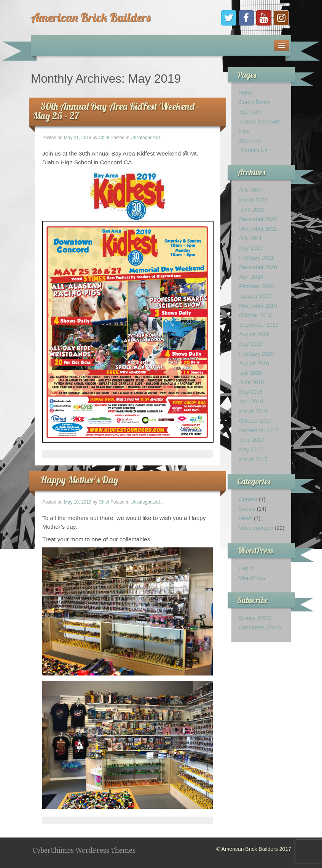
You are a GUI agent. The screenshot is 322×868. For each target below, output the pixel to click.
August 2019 (254, 334)
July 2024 (250, 190)
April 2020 (251, 277)
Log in (246, 568)
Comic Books (255, 102)
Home (246, 93)
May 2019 (251, 344)
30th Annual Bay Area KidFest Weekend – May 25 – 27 (116, 111)
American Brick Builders (91, 17)
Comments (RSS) (260, 627)
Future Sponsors (261, 122)
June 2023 (251, 210)
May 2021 (251, 248)
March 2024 (253, 200)
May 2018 (251, 392)
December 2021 (258, 229)
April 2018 (251, 401)
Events (247, 509)
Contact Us (254, 150)
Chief (104, 138)
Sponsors (250, 112)
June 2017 (251, 440)
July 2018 (250, 373)
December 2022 (258, 219)
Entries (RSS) (255, 618)
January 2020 (255, 296)
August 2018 (254, 363)
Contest (248, 499)
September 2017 (259, 430)
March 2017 (253, 459)
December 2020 (258, 267)
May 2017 (251, 449)
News (246, 518)
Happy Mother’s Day (79, 480)
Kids (244, 131)
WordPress (252, 578)
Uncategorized (145, 138)
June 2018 (251, 382)
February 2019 (256, 354)
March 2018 (253, 411)
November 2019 (258, 306)
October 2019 (255, 315)
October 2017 (255, 421)
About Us (250, 141)
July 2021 (250, 238)
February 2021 (256, 258)
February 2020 (256, 286)
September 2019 (259, 325)
